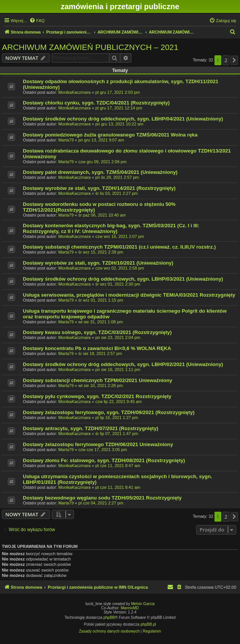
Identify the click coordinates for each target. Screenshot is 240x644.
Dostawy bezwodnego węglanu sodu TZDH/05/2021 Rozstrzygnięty (102, 498)
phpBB (109, 618)
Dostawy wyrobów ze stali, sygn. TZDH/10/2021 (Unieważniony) (98, 263)
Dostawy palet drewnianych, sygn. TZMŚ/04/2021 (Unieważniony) (100, 172)
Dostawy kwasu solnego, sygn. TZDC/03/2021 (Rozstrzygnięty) (97, 332)
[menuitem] (37, 21)
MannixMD (130, 608)
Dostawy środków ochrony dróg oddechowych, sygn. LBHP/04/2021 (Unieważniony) (123, 119)
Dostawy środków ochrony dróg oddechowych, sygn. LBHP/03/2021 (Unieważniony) (123, 279)
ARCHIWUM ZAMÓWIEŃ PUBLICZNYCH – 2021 (90, 47)
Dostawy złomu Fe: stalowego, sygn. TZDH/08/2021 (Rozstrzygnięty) (104, 460)
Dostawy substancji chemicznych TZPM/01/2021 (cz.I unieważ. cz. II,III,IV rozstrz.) (119, 247)
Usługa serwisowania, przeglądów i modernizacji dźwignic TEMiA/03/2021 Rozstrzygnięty (129, 295)
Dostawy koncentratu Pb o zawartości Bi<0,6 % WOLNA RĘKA (97, 348)
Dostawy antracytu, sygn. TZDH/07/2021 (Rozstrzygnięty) (90, 428)
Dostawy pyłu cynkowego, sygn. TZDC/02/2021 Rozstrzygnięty (97, 396)
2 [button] (226, 60)
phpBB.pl (148, 624)
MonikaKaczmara (74, 92)
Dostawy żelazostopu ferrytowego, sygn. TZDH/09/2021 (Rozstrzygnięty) (109, 412)
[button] (234, 60)
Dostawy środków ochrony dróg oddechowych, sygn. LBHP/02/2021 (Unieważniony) (123, 364)
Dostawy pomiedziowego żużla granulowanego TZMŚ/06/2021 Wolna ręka (110, 135)
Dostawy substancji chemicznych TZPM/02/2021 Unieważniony (98, 380)
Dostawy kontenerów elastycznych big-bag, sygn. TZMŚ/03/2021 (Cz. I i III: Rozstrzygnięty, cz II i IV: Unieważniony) (111, 228)
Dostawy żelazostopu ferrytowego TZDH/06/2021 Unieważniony (98, 444)
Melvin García (143, 604)
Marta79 (66, 140)
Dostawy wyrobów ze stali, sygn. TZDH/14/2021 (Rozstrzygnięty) (99, 188)
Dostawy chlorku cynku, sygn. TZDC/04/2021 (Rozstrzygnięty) (96, 103)
